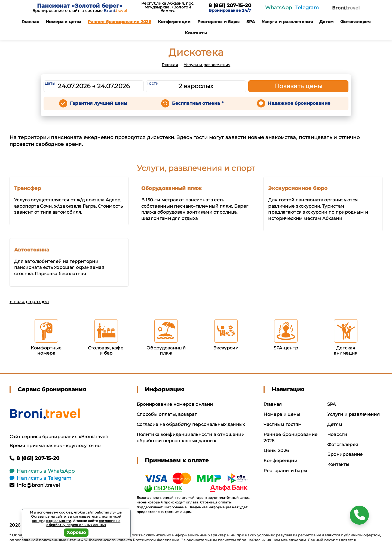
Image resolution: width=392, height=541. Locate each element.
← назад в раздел (29, 302)
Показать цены (298, 86)
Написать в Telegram (40, 478)
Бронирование (345, 454)
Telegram (307, 8)
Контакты (196, 33)
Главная (30, 22)
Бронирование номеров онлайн (175, 404)
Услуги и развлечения (287, 22)
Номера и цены (63, 22)
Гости (153, 83)
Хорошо (76, 532)
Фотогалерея (356, 22)
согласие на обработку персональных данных (83, 523)
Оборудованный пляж (171, 188)
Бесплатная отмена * (198, 103)
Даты (50, 83)
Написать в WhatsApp (42, 471)
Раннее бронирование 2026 (120, 22)
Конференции (174, 22)
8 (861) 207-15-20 (230, 6)
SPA (251, 22)
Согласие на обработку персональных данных (191, 424)
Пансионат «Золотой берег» (80, 6)
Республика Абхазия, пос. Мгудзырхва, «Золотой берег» (168, 7)
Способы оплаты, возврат (167, 414)
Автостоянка (32, 250)
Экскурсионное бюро (298, 188)
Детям (327, 22)
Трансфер (28, 188)
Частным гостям (283, 424)
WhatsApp (279, 8)
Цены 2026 (276, 451)
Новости (337, 434)
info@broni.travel (35, 485)
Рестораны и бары (219, 22)
